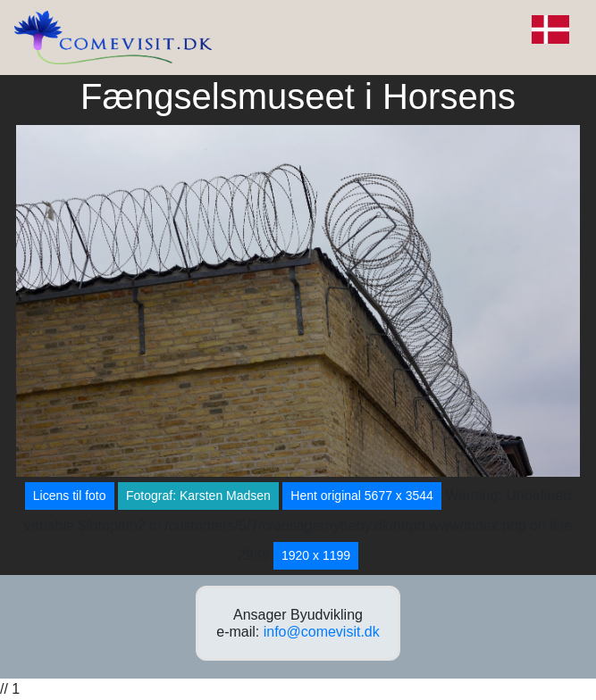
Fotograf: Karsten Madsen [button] (198, 496)
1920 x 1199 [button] (316, 555)
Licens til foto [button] (70, 496)
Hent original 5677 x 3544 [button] (362, 496)
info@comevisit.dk (322, 632)
